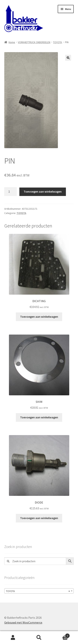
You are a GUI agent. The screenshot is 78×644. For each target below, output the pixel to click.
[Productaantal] (11, 192)
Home (12, 42)
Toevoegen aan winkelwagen (43, 191)
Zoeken (39, 638)
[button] (68, 58)
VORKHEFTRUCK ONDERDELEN (34, 42)
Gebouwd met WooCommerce (23, 622)
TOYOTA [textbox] (38, 591)
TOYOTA (58, 42)
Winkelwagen (61, 635)
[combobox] (39, 591)
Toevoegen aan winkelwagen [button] (39, 317)
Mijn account (13, 638)
